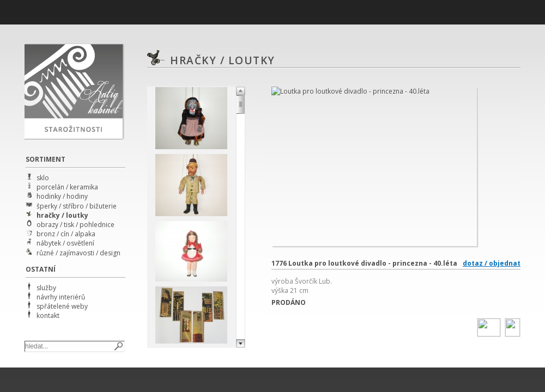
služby (46, 288)
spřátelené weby (62, 306)
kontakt (48, 316)
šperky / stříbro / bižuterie (77, 206)
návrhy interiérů (61, 297)
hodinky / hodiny (62, 196)
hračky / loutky (62, 215)
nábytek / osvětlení (65, 243)
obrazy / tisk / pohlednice (75, 225)
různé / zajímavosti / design (78, 253)
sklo (43, 178)
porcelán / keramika (67, 187)
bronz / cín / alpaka (66, 234)
